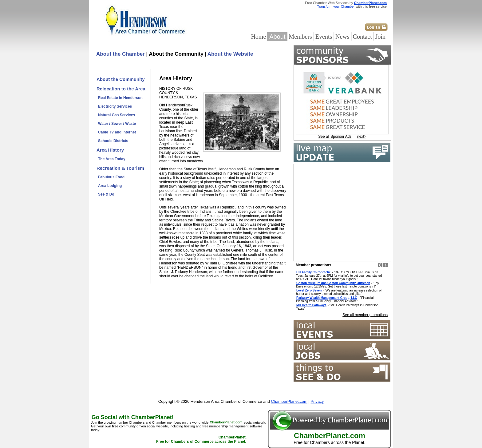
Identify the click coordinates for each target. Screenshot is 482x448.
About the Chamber (120, 54)
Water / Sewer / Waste (117, 124)
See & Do (106, 194)
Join (380, 37)
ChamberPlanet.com (370, 3)
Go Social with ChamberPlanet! (133, 417)
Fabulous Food (111, 177)
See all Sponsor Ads (335, 137)
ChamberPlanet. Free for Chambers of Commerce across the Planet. (201, 440)
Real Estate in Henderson (120, 98)
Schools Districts (113, 141)
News (342, 37)
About (277, 37)
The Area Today (112, 159)
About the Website (230, 54)
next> (362, 137)
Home (258, 37)
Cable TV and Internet (117, 132)
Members (300, 37)
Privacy (317, 401)
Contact (362, 37)
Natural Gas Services (117, 115)
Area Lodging (110, 186)
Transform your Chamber (336, 6)
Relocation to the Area (121, 89)
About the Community (121, 79)
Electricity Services (115, 106)
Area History (110, 150)
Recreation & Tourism (120, 168)
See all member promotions (365, 315)
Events (324, 37)
